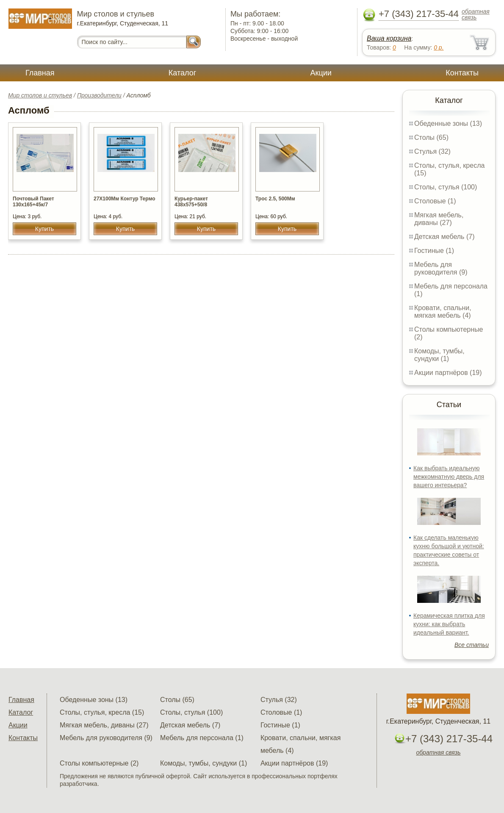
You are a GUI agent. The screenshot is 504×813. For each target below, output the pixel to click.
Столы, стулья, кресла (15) (102, 712)
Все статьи (472, 645)
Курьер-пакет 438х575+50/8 (191, 202)
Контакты (462, 73)
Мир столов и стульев (40, 95)
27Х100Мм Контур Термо (124, 199)
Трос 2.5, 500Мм (275, 199)
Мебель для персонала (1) (202, 738)
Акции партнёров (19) (448, 373)
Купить (44, 229)
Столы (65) (431, 137)
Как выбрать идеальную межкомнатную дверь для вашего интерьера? (449, 477)
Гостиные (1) (434, 251)
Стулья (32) (432, 151)
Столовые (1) (435, 201)
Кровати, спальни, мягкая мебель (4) (443, 312)
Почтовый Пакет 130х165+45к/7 (33, 202)
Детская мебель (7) (444, 237)
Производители (99, 95)
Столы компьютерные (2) (99, 763)
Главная (40, 73)
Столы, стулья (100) (446, 187)
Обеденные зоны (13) (448, 123)
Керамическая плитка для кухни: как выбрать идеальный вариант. (449, 624)
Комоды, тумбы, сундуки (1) (439, 355)
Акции (321, 73)
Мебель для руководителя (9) (441, 268)
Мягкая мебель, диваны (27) (439, 219)
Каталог (182, 73)
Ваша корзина (389, 38)
